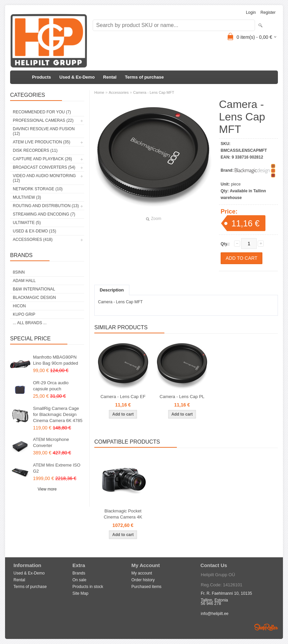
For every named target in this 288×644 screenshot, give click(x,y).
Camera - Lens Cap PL (182, 397)
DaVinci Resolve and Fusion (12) (44, 131)
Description (112, 290)
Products (41, 77)
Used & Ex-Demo (77, 77)
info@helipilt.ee (215, 614)
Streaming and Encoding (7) (44, 214)
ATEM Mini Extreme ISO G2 (57, 468)
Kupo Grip (24, 314)
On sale (79, 580)
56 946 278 (211, 604)
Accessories (119, 92)
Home (99, 92)
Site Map (80, 593)
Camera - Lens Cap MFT (154, 92)
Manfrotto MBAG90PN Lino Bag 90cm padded (56, 360)
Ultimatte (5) (27, 223)
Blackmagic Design (34, 298)
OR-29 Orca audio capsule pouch (51, 386)
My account (142, 573)
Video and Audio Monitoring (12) (44, 178)
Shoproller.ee (266, 627)
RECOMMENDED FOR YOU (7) (42, 112)
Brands (79, 573)
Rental (110, 77)
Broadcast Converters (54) (44, 167)
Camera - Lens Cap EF (123, 397)
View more (47, 489)
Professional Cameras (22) (43, 120)
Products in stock (88, 587)
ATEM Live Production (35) (41, 142)
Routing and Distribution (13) (46, 206)
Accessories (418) (33, 240)
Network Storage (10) (38, 189)
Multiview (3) (27, 197)
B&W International (34, 289)
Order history (143, 580)
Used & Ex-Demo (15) (35, 231)
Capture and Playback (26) (42, 159)
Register (268, 12)
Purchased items (146, 587)
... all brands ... (30, 323)
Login (251, 12)
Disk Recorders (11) (35, 150)
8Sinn (19, 272)
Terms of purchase (144, 77)
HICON (19, 306)
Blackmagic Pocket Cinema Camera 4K (123, 514)
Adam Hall (24, 281)
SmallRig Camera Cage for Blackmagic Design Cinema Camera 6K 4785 (58, 414)
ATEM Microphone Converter (51, 442)
